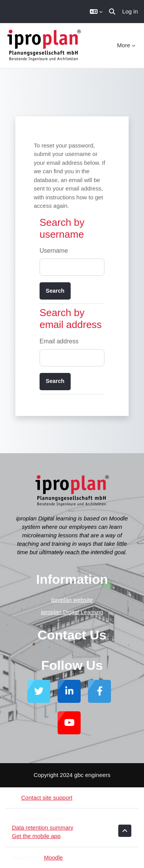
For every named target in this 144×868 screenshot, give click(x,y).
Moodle (53, 857)
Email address (59, 341)
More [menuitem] (124, 45)
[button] (96, 12)
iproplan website (72, 600)
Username (54, 251)
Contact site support (42, 798)
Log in (130, 11)
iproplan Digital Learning (72, 612)
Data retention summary (43, 827)
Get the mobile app (36, 836)
